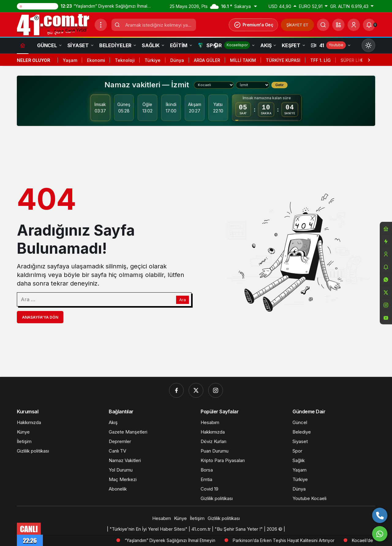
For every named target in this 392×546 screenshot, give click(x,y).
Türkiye (153, 60)
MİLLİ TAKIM (243, 60)
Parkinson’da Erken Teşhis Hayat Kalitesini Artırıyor (315, 540)
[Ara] (323, 25)
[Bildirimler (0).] (369, 25)
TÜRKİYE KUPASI (283, 60)
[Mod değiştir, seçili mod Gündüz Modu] (368, 45)
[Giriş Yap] (354, 25)
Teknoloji (125, 60)
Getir (279, 85)
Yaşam (70, 60)
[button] (338, 25)
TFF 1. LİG (320, 60)
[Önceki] (361, 59)
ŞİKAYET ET (297, 25)
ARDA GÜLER (207, 60)
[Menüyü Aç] (101, 25)
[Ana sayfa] (23, 45)
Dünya (177, 60)
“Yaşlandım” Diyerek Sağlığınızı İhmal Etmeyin (201, 540)
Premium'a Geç (254, 25)
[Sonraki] (369, 59)
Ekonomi (96, 60)
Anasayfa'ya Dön (40, 317)
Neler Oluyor (34, 60)
